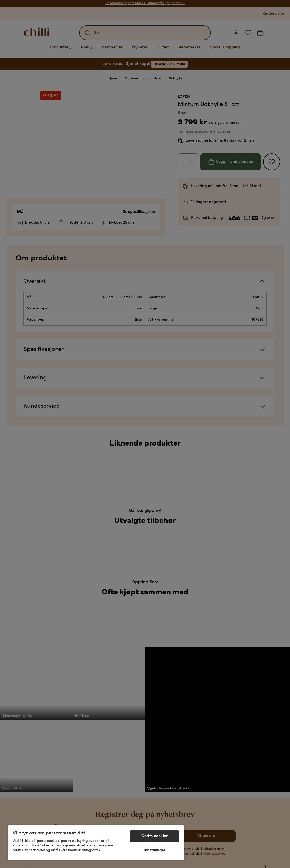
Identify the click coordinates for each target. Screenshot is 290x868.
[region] (96, 843)
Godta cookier (155, 836)
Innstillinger (155, 850)
